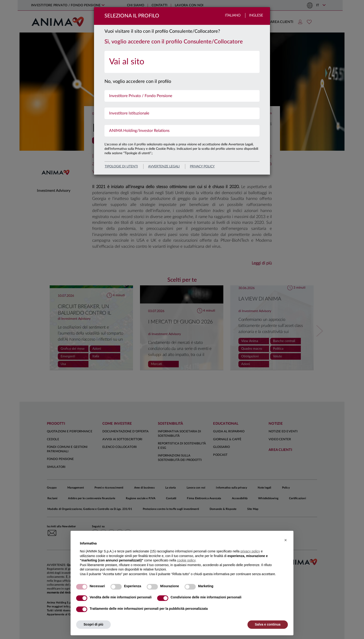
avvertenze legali (164, 166)
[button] (286, 540)
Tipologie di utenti (121, 166)
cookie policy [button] (186, 560)
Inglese (256, 15)
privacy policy (202, 166)
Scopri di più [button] (93, 624)
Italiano (233, 15)
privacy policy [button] (250, 551)
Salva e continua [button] (268, 624)
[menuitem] (182, 62)
